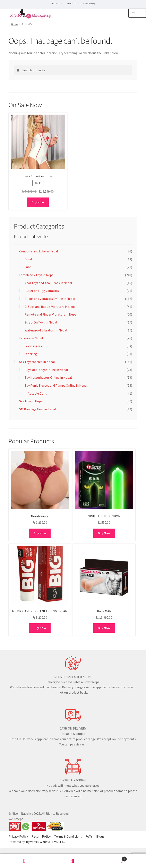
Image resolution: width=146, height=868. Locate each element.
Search (73, 861)
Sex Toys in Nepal (31, 401)
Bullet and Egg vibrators (42, 291)
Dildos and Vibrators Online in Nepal (50, 299)
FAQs (89, 836)
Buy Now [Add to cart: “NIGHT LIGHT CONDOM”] (104, 533)
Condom (31, 259)
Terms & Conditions (68, 836)
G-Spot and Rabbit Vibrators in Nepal (51, 307)
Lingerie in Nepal (31, 338)
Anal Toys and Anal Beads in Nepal (48, 283)
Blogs (100, 836)
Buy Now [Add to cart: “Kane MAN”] (104, 628)
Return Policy (41, 836)
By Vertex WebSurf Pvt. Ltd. (45, 842)
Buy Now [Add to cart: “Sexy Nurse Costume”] (38, 202)
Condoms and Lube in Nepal (39, 251)
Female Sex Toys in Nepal (37, 275)
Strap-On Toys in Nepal (41, 322)
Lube (28, 267)
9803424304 (74, 4)
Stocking (31, 354)
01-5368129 (57, 4)
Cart (112, 858)
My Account (24, 861)
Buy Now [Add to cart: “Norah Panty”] (40, 533)
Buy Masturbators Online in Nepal (48, 377)
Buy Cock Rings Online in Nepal (46, 370)
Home (15, 24)
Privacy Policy (18, 836)
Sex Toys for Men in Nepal (37, 362)
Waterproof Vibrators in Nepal (46, 330)
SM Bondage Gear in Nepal (38, 409)
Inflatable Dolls (36, 393)
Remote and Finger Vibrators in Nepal (51, 314)
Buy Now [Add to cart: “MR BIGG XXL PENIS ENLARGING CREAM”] (40, 628)
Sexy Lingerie (34, 346)
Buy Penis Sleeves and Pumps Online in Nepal (56, 385)
